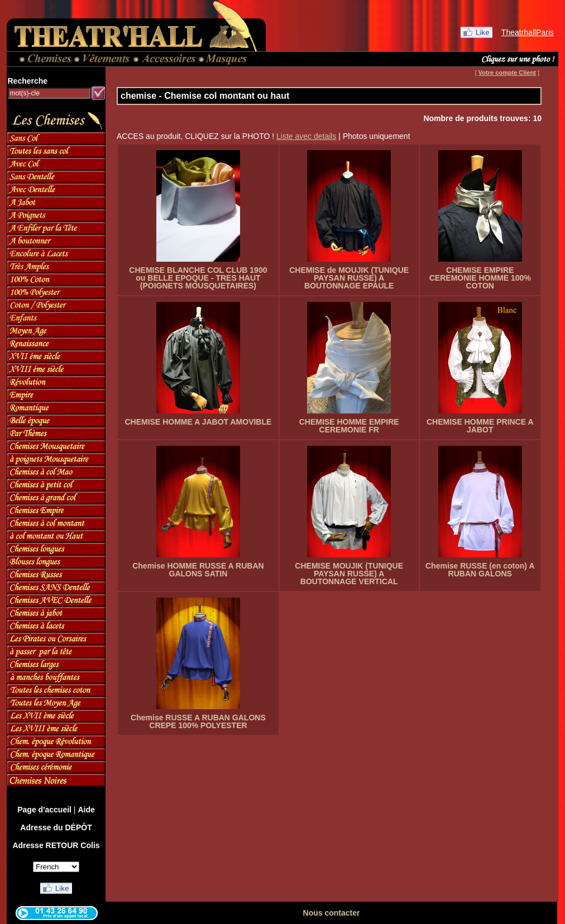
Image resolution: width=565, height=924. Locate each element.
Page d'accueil (44, 810)
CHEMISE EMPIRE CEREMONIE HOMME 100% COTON (480, 278)
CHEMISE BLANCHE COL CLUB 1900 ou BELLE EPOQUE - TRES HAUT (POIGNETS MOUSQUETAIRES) (198, 278)
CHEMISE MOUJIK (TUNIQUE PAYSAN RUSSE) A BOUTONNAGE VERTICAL (349, 574)
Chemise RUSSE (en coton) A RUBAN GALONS (480, 570)
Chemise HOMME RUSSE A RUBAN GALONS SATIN (198, 570)
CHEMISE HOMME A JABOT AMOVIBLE (198, 422)
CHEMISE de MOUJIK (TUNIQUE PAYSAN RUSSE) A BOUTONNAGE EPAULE (349, 278)
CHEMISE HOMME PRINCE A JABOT (480, 426)
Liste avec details (306, 136)
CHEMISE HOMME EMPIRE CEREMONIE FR (349, 426)
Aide (86, 810)
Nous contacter (332, 913)
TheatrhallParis (528, 32)
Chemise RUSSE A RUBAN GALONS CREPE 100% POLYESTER (198, 721)
